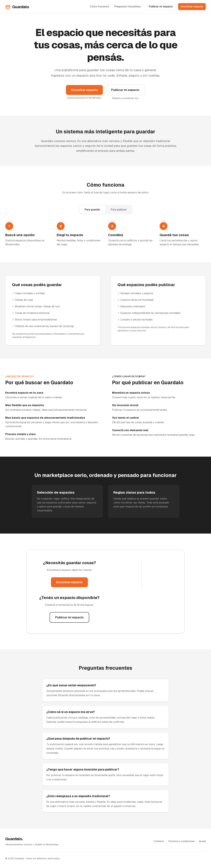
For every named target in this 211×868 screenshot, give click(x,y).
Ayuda (202, 841)
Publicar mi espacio (161, 6)
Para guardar (92, 210)
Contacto (159, 841)
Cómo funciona (99, 6)
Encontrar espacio (192, 6)
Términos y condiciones (181, 841)
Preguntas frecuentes (128, 6)
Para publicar (119, 210)
